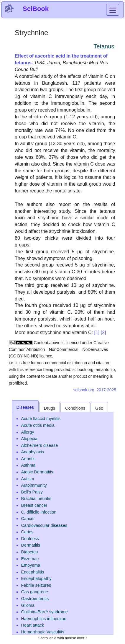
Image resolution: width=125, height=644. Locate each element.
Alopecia (29, 439)
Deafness (30, 539)
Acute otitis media (38, 425)
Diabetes (30, 552)
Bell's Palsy (32, 492)
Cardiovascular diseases (44, 525)
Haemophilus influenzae (44, 619)
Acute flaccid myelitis (41, 419)
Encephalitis (33, 572)
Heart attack (33, 625)
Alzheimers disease (40, 445)
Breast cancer (34, 505)
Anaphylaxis (33, 452)
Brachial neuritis (36, 498)
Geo (99, 408)
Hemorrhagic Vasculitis (43, 632)
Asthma (28, 465)
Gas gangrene (35, 592)
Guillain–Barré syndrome (45, 612)
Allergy (28, 432)
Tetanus (104, 46)
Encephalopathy (36, 578)
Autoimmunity (34, 485)
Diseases (25, 407)
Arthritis (28, 459)
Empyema (31, 565)
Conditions (75, 408)
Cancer (28, 519)
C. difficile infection (39, 512)
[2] (103, 332)
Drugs (50, 408)
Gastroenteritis (35, 599)
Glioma (28, 605)
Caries (27, 532)
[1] (97, 332)
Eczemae (30, 559)
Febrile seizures (36, 585)
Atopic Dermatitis (37, 472)
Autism (28, 479)
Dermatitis (31, 545)
